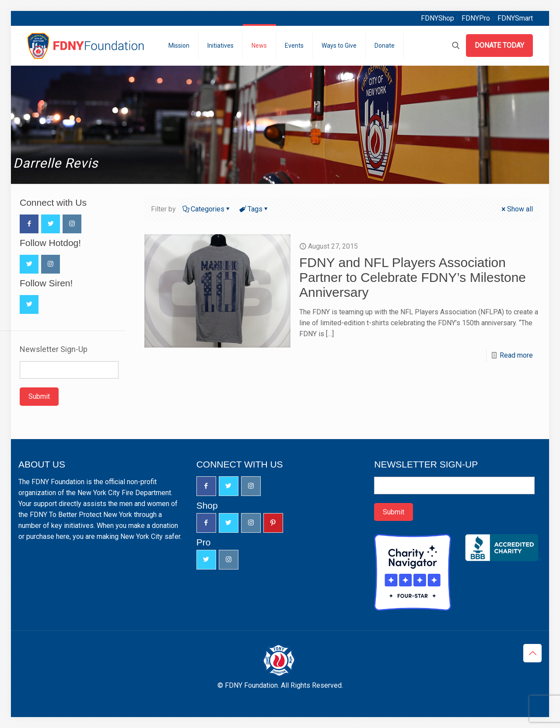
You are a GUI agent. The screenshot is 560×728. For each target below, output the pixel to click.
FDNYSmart (515, 18)
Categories (207, 209)
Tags (254, 209)
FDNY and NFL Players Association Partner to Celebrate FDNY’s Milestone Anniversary (413, 277)
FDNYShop (437, 18)
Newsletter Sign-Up (54, 349)
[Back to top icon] (532, 653)
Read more (516, 355)
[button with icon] (29, 224)
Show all (516, 209)
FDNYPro (476, 18)
